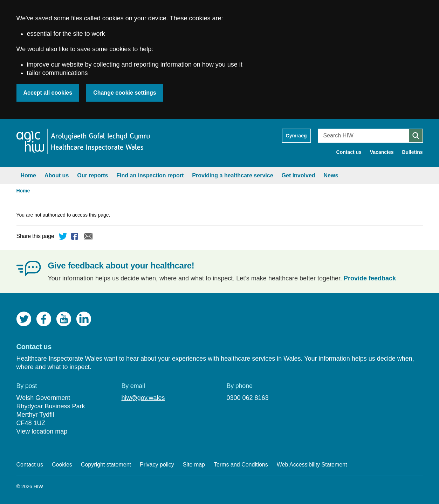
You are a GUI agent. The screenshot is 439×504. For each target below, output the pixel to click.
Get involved (299, 175)
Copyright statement (106, 465)
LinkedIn (84, 319)
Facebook (76, 237)
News (331, 175)
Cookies (62, 465)
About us (57, 175)
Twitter (63, 237)
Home (28, 175)
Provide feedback (370, 278)
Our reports (92, 175)
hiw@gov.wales (143, 398)
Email (88, 237)
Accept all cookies (48, 93)
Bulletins (412, 152)
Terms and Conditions (241, 465)
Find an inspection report (150, 175)
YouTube (64, 319)
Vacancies (382, 152)
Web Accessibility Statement (312, 465)
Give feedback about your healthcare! (121, 265)
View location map (42, 431)
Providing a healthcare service (232, 175)
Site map (194, 465)
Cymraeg (296, 136)
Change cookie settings (125, 93)
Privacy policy (157, 465)
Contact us (349, 152)
